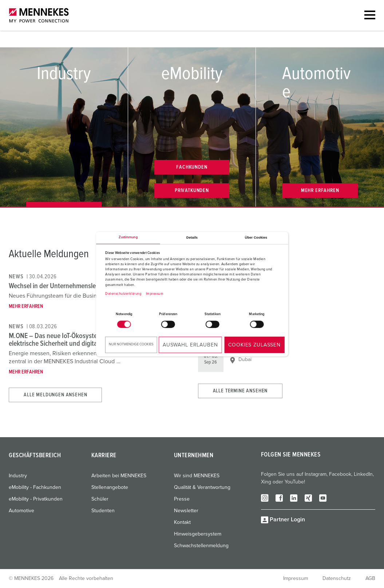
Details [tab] (192, 238)
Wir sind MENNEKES (197, 476)
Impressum (155, 294)
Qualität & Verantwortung (202, 487)
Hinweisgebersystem (198, 534)
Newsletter (186, 511)
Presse (182, 499)
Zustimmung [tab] (128, 237)
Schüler (100, 499)
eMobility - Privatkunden (36, 499)
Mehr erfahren (26, 306)
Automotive (21, 511)
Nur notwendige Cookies (131, 344)
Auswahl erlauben (190, 345)
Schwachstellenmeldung (201, 546)
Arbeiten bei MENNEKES (119, 476)
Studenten (103, 511)
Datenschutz (337, 579)
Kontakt (182, 522)
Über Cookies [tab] (256, 238)
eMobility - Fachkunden (35, 487)
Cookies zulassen (254, 345)
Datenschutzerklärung (123, 294)
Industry (18, 476)
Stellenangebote (110, 487)
